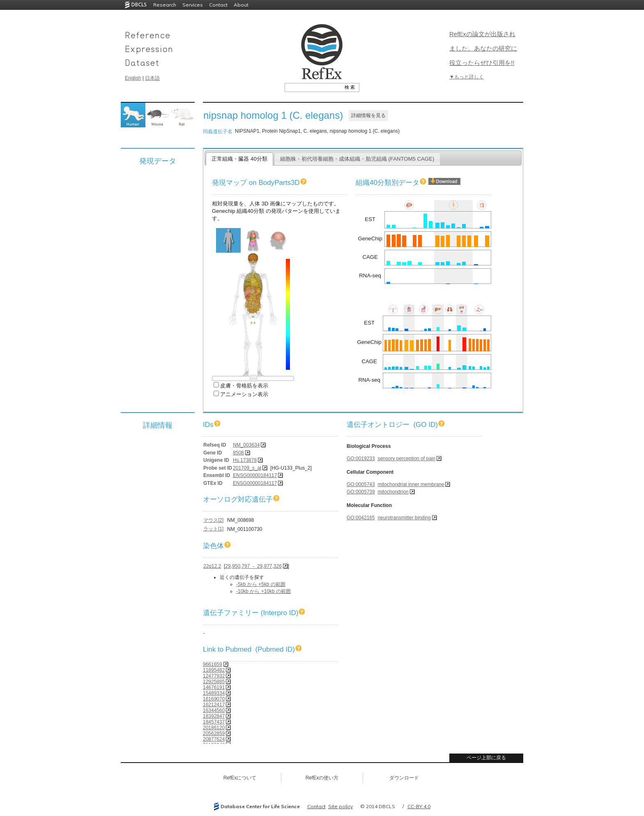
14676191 (214, 687)
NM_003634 (246, 445)
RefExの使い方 (322, 778)
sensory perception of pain (406, 459)
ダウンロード (404, 778)
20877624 (214, 739)
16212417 (214, 705)
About (241, 5)
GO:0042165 (361, 518)
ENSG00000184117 (255, 475)
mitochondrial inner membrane (411, 484)
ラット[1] (213, 529)
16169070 (214, 699)
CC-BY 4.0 (419, 806)
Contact (218, 5)
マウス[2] (213, 520)
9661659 (213, 664)
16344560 (214, 710)
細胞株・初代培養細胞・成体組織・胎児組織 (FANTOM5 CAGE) (357, 159)
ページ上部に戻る (486, 758)
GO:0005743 (361, 484)
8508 (238, 453)
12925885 (214, 682)
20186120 (214, 728)
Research (165, 5)
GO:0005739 (361, 492)
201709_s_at (247, 468)
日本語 (152, 78)
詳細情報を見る (368, 115)
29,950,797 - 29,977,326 (253, 566)
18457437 (214, 722)
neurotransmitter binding (404, 518)
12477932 (214, 676)
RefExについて (240, 778)
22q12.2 (212, 566)
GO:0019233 (361, 459)
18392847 (214, 716)
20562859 (214, 733)
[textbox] (313, 87)
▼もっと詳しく (467, 77)
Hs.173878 (245, 460)
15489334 (214, 693)
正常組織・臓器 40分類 (239, 159)
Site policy (340, 806)
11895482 (214, 670)
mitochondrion (393, 492)
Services (193, 5)
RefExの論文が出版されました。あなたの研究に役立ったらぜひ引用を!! (483, 48)
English (133, 78)
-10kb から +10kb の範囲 (263, 591)
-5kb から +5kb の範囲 (261, 584)
